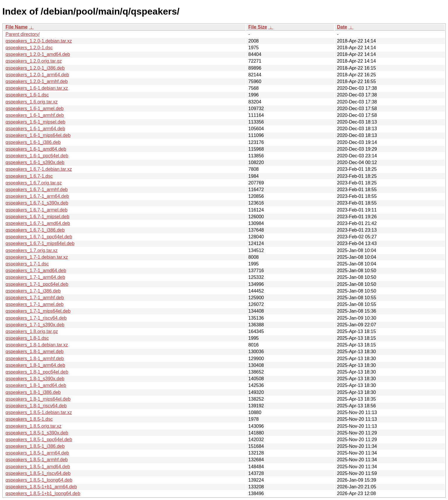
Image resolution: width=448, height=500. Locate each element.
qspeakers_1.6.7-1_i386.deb (35, 230)
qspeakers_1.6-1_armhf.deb (35, 115)
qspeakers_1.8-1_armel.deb (35, 352)
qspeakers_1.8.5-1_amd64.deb (38, 467)
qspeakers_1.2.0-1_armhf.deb (37, 81)
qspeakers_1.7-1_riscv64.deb (36, 318)
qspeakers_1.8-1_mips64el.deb (38, 399)
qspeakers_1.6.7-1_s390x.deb (37, 203)
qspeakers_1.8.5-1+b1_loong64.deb (43, 493)
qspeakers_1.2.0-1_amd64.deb (38, 54)
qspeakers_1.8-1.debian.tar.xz (37, 345)
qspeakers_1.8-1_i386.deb (33, 392)
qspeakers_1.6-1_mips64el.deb (38, 135)
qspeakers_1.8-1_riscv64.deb (36, 406)
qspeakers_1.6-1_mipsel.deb (35, 122)
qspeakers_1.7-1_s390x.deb (35, 325)
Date (342, 27)
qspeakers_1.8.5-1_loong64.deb (39, 480)
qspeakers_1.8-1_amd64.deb (36, 385)
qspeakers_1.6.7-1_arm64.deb (37, 196)
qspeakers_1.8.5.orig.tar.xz (33, 426)
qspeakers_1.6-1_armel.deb (35, 109)
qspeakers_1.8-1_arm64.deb (35, 365)
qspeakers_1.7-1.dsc (27, 264)
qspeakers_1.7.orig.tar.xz (32, 250)
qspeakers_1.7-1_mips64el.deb (38, 311)
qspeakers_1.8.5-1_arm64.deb (37, 453)
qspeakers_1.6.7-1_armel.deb (37, 210)
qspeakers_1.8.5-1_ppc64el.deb (39, 440)
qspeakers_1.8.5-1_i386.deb (35, 446)
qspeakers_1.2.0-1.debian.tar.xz (39, 41)
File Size (258, 27)
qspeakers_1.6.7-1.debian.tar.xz (39, 169)
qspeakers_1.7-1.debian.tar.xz (37, 257)
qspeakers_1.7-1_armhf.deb (35, 298)
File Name (17, 27)
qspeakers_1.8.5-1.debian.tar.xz (39, 412)
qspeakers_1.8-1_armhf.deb (35, 359)
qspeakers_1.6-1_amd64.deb (36, 149)
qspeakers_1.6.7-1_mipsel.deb (37, 217)
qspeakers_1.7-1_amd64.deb (36, 271)
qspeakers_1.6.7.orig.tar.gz (34, 183)
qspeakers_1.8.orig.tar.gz (32, 331)
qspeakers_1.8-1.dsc (27, 338)
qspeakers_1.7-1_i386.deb (33, 291)
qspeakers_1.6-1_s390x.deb (35, 162)
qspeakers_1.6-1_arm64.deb (35, 129)
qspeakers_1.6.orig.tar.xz (32, 102)
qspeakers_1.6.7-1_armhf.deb (37, 190)
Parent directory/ (23, 34)
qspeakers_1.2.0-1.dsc (29, 48)
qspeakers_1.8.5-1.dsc (29, 419)
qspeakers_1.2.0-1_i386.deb (35, 68)
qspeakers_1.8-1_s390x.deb (35, 379)
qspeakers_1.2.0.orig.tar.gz (34, 61)
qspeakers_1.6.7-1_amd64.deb (38, 223)
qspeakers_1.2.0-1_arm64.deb (37, 75)
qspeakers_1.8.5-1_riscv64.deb (38, 473)
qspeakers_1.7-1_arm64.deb (35, 277)
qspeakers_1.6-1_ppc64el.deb (37, 156)
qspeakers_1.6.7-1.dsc (29, 176)
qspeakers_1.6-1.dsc (27, 95)
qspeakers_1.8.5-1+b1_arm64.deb (41, 487)
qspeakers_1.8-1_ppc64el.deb (37, 372)
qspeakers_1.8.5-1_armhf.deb (37, 460)
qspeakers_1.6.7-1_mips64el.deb (40, 243)
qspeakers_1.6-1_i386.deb (33, 142)
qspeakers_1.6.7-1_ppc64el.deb (39, 237)
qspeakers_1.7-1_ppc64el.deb (37, 284)
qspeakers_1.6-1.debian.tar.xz (37, 88)
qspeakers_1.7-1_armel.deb (35, 304)
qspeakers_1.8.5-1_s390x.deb (37, 433)
